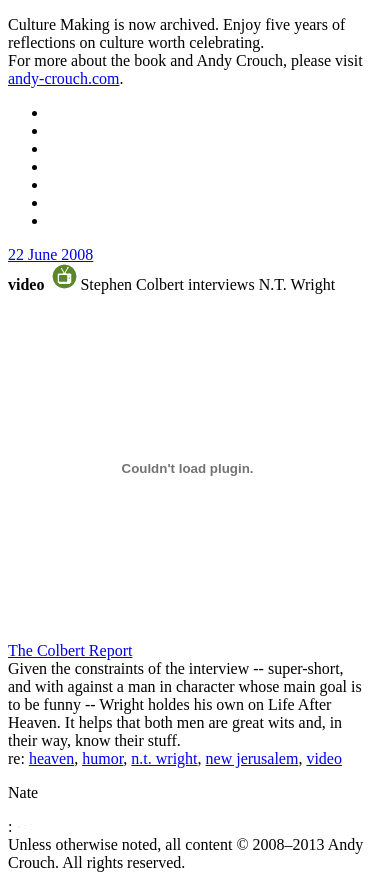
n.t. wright (164, 758)
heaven (51, 758)
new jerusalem (252, 758)
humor (102, 758)
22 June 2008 (50, 254)
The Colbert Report (70, 650)
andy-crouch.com (64, 78)
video (324, 758)
